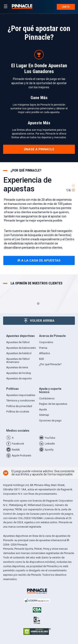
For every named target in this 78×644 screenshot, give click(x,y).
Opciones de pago (50, 420)
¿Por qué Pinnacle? (50, 364)
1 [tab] (38, 304)
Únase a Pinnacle (39, 149)
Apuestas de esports (19, 378)
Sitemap (44, 415)
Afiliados (45, 353)
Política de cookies (18, 412)
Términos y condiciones (20, 400)
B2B (41, 359)
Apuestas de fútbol (18, 342)
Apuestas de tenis (17, 367)
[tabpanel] (39, 220)
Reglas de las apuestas (53, 404)
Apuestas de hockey (19, 373)
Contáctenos (47, 398)
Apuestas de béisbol (19, 353)
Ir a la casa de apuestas (39, 260)
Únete (66, 7)
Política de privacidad (19, 406)
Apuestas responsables (21, 395)
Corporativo (46, 342)
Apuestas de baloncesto (21, 348)
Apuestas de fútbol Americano (18, 360)
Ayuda (43, 409)
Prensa (43, 348)
